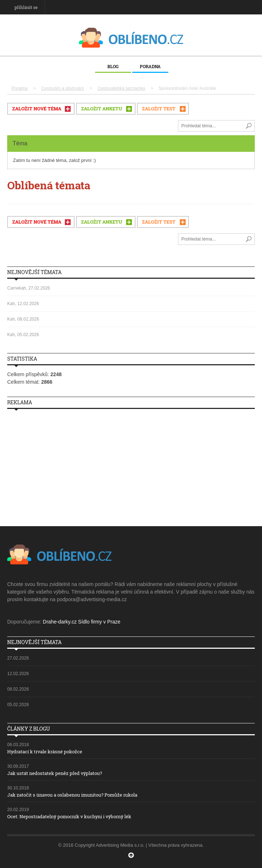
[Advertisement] (131, 465)
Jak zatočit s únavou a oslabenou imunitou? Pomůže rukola (72, 795)
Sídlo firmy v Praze (99, 622)
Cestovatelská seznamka (121, 88)
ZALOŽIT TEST (159, 109)
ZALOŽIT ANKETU (102, 109)
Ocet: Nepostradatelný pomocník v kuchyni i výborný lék (69, 816)
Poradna (150, 66)
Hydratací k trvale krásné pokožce (45, 752)
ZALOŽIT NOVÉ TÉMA (37, 109)
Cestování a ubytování (63, 88)
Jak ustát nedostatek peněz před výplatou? (55, 773)
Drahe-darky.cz (60, 622)
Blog (113, 66)
